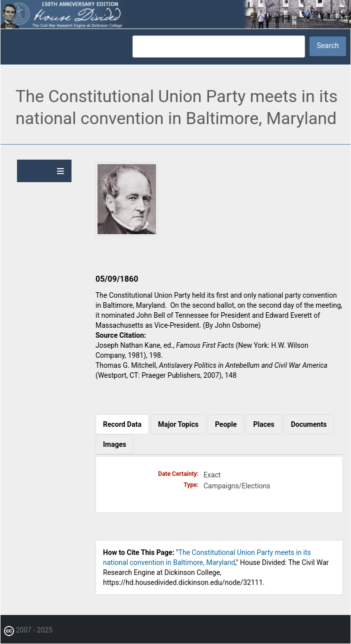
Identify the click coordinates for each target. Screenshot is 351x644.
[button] (127, 234)
